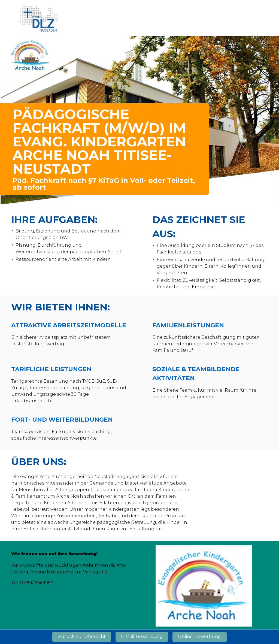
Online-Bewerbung (199, 637)
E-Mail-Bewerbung (142, 637)
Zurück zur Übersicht (82, 637)
